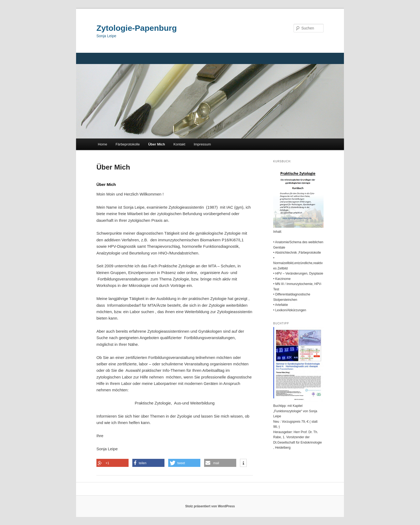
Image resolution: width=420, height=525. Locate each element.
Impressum (202, 144)
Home (102, 144)
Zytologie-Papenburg (137, 28)
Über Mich (157, 144)
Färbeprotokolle (127, 144)
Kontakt (179, 144)
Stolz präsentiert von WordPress (210, 506)
